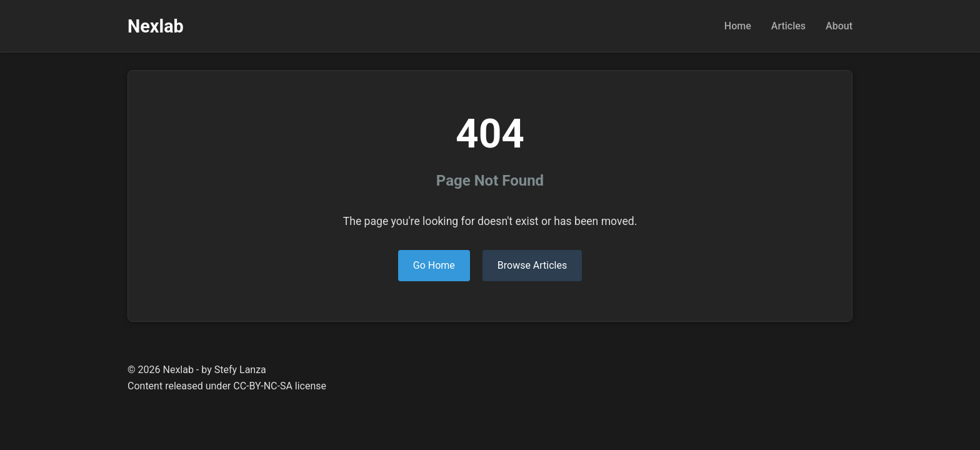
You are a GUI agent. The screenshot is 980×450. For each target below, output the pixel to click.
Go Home (434, 265)
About (839, 26)
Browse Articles (532, 265)
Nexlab (156, 26)
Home (738, 26)
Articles (788, 26)
